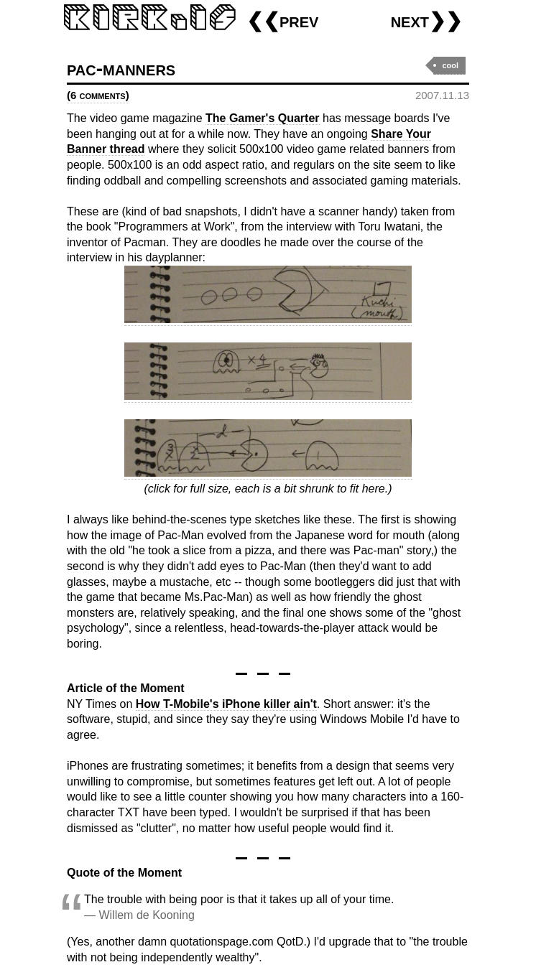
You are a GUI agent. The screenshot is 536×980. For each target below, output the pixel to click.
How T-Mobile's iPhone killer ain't (226, 704)
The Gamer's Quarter (263, 118)
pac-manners (121, 69)
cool (450, 65)
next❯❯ (426, 20)
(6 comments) (98, 95)
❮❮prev (282, 20)
